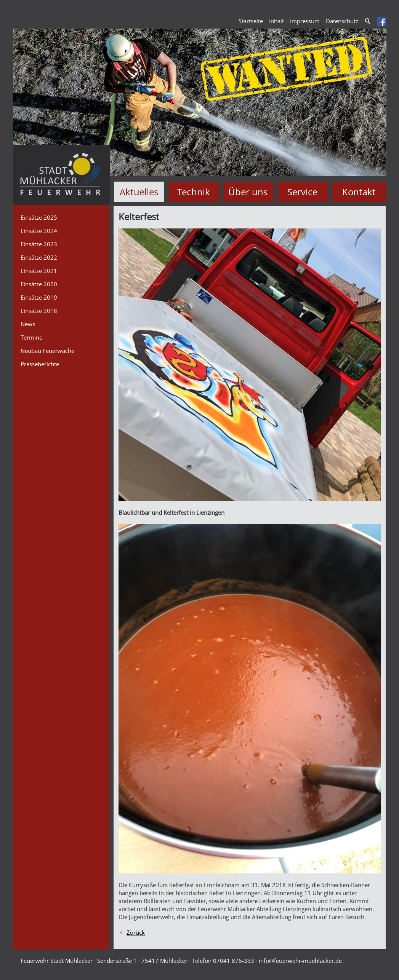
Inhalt (276, 21)
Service (302, 192)
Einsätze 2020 (39, 284)
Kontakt (359, 192)
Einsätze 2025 (39, 217)
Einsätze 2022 (39, 257)
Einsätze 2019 (39, 297)
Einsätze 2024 (39, 231)
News (28, 324)
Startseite (251, 21)
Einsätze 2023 (39, 244)
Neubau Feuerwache (47, 351)
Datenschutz (342, 21)
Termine (31, 337)
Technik (193, 192)
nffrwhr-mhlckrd (300, 961)
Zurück (136, 932)
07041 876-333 (234, 961)
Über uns (248, 192)
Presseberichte (40, 364)
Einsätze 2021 (39, 271)
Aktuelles (139, 192)
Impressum (305, 21)
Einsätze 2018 (39, 311)
